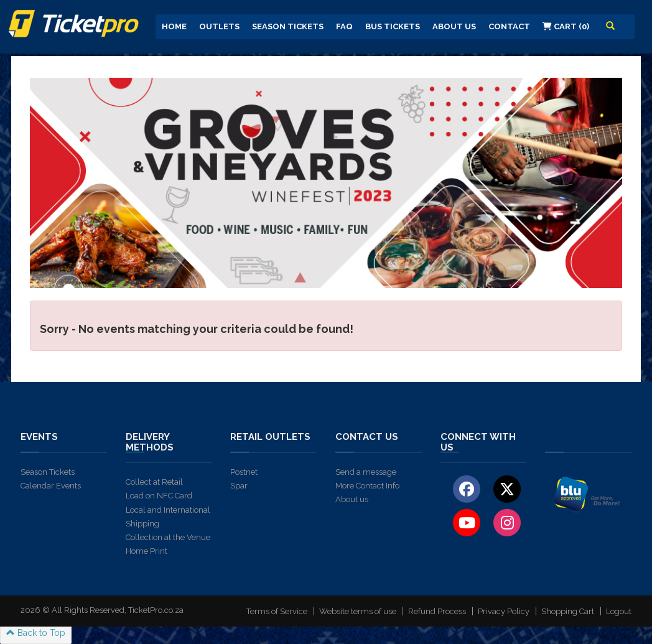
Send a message (366, 472)
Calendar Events (51, 486)
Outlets (219, 26)
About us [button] (454, 26)
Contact (509, 26)
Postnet (244, 472)
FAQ (344, 26)
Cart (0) (566, 26)
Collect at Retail (154, 482)
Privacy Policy (504, 611)
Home (174, 26)
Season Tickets (288, 26)
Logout (619, 611)
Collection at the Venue (168, 537)
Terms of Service (277, 611)
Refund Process (437, 611)
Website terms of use (358, 611)
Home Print (147, 551)
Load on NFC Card (159, 496)
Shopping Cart (568, 611)
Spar (239, 486)
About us (352, 499)
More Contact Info (367, 486)
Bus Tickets (393, 26)
